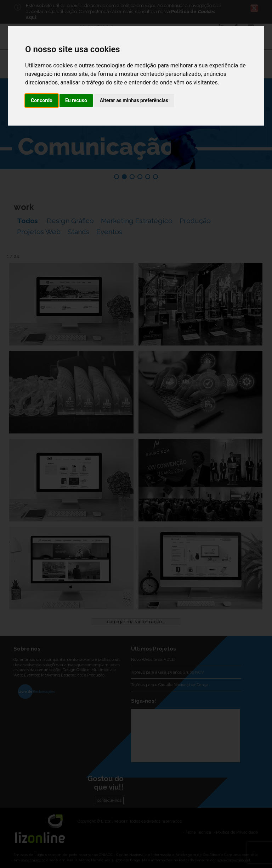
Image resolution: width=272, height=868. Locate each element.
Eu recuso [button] (76, 100)
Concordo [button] (42, 100)
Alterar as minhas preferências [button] (134, 100)
